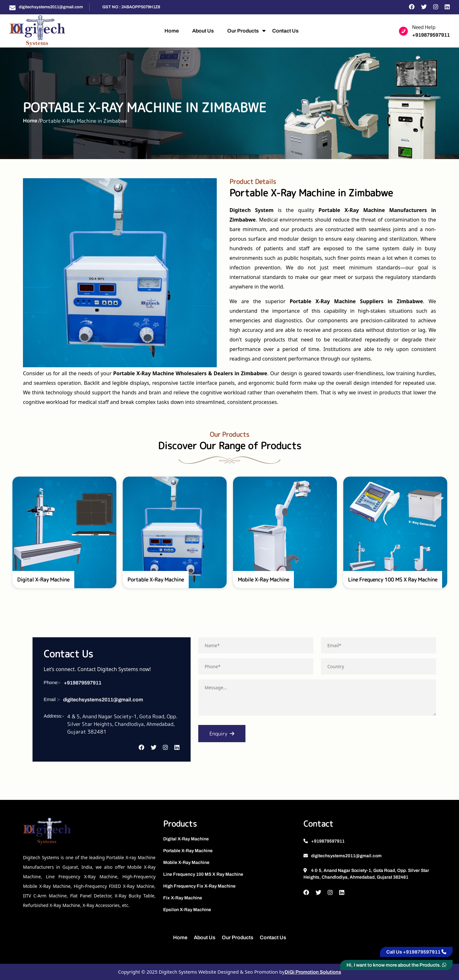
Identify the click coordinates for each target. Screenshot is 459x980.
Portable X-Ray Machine (188, 851)
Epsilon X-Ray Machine (187, 910)
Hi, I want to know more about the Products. (396, 965)
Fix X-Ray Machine (183, 898)
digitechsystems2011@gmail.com (51, 7)
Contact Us (285, 31)
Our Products (243, 31)
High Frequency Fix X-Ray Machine (199, 886)
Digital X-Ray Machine (186, 839)
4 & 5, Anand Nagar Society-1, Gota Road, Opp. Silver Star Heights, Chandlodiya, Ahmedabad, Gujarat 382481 (366, 874)
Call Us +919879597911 (416, 952)
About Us (203, 31)
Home (172, 31)
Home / (31, 121)
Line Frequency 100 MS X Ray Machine (203, 874)
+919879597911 (431, 35)
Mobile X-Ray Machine (186, 863)
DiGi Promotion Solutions (313, 972)
